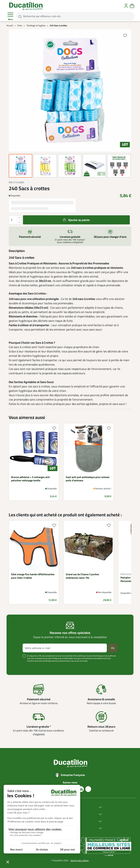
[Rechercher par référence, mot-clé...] (75, 16)
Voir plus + (16, 666)
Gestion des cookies (80, 860)
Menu (10, 16)
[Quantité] (15, 220)
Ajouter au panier (79, 220)
